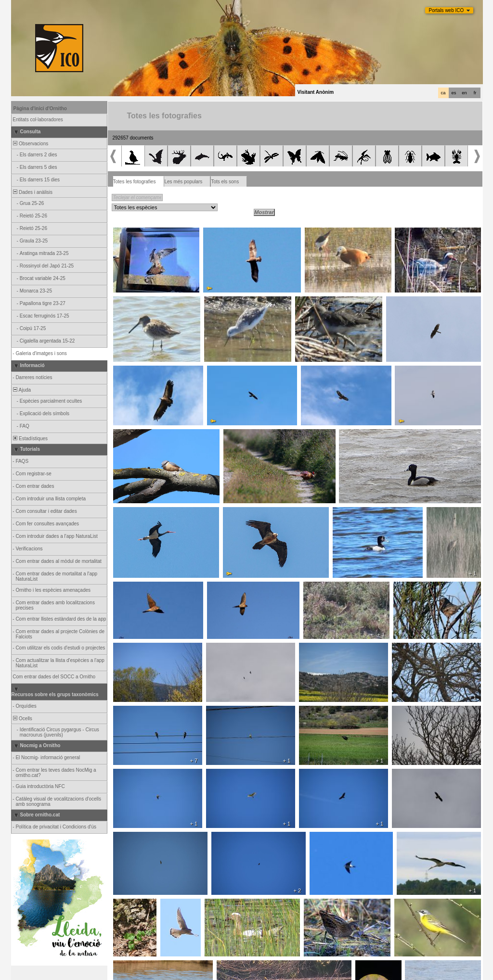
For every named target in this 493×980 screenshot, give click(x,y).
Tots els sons (225, 182)
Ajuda (22, 390)
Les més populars (183, 182)
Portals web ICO (447, 10)
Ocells (22, 719)
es (454, 93)
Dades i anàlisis (32, 192)
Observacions (30, 144)
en (464, 93)
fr (475, 93)
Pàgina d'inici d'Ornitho (40, 108)
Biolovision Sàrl (219, 973)
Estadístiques (30, 439)
